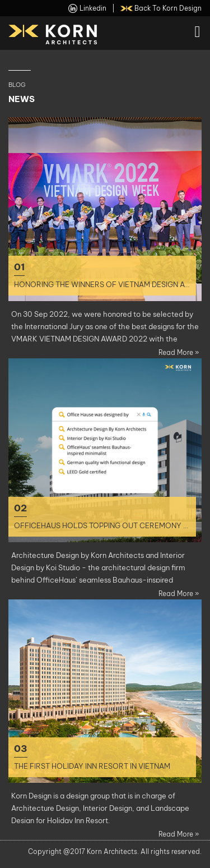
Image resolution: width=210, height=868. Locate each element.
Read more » (179, 352)
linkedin (87, 8)
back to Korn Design (161, 8)
